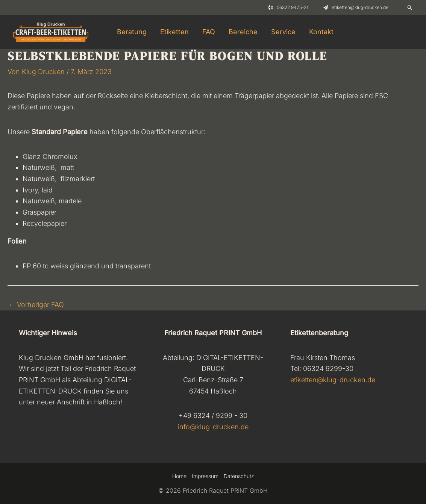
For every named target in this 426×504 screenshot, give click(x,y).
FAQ (209, 32)
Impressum (205, 476)
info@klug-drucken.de (213, 427)
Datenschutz (239, 476)
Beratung (132, 32)
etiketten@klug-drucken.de (333, 380)
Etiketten (174, 32)
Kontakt (321, 32)
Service (283, 32)
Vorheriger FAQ (36, 305)
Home (179, 476)
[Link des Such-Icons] (410, 8)
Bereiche (243, 32)
